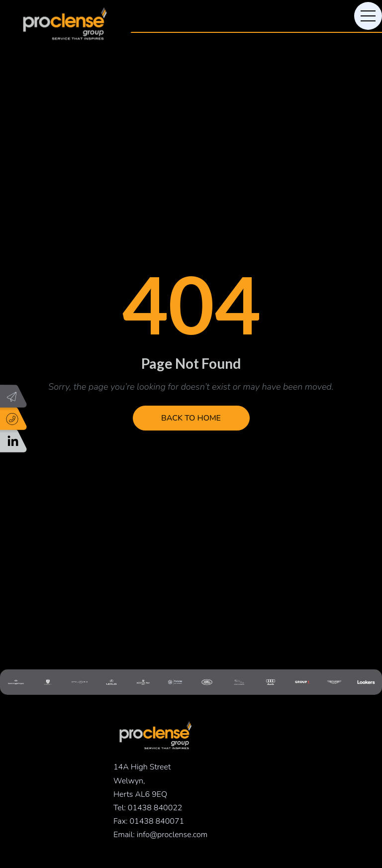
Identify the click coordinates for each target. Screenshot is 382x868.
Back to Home (191, 418)
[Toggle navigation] (368, 16)
